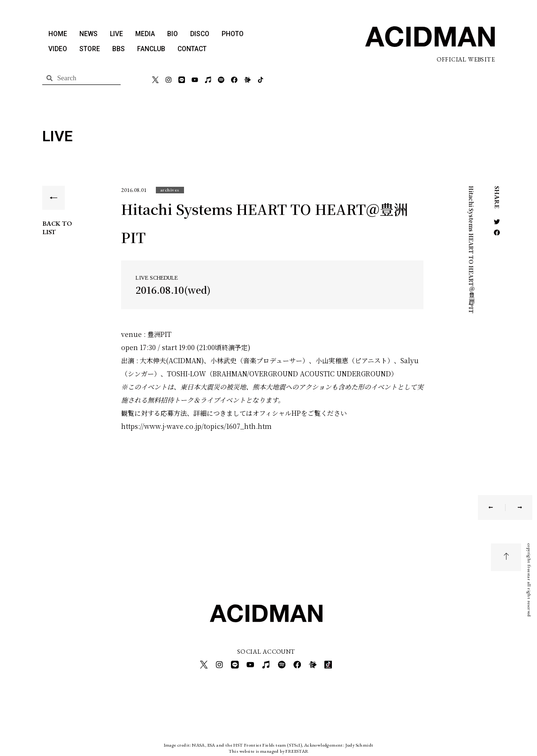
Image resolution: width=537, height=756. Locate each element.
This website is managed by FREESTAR (269, 749)
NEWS (88, 34)
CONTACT (192, 49)
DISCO (200, 34)
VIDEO (58, 49)
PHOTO (233, 34)
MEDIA (145, 34)
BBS (119, 49)
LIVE (116, 34)
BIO (173, 34)
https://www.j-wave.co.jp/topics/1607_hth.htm (196, 426)
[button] (170, 190)
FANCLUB (151, 49)
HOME (58, 34)
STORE (90, 49)
